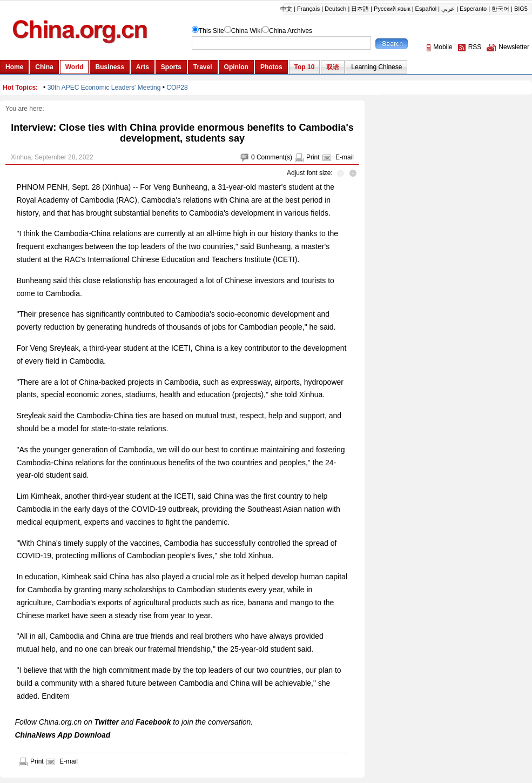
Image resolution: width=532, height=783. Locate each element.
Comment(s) (274, 157)
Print (313, 157)
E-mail (345, 157)
